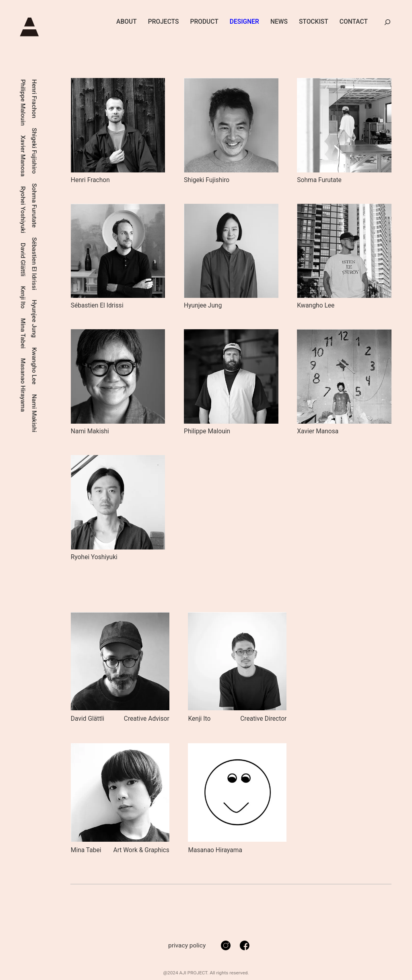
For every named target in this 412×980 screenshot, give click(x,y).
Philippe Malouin (34, 103)
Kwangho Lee (45, 208)
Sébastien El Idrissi (45, 106)
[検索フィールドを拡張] (387, 22)
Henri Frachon (56, 99)
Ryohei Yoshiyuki (34, 210)
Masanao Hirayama (23, 178)
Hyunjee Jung (45, 161)
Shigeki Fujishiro (56, 151)
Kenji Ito (23, 91)
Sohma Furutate (56, 206)
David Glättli (34, 260)
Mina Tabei (23, 127)
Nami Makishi (45, 256)
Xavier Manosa (34, 156)
